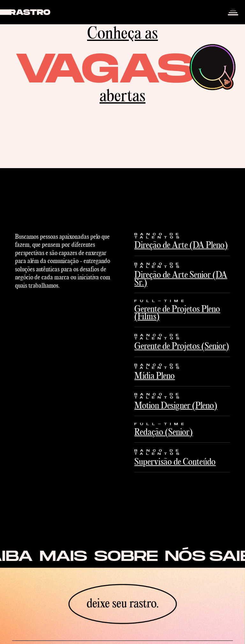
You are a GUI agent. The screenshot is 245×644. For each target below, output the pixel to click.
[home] (26, 12)
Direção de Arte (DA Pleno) (181, 245)
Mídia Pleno (155, 376)
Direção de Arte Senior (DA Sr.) (181, 278)
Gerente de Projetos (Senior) (182, 346)
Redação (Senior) (163, 432)
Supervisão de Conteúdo (175, 462)
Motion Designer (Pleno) (176, 405)
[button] (233, 12)
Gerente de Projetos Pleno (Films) (177, 313)
